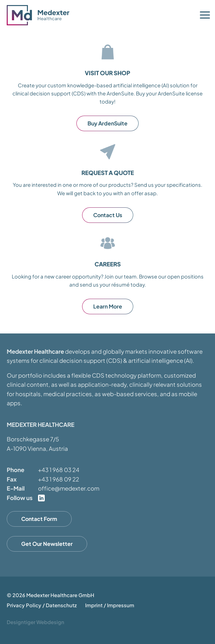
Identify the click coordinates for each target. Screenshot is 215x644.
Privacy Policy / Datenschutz (42, 605)
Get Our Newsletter (47, 544)
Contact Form (39, 519)
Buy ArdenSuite (108, 123)
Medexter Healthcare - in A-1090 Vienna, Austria (40, 15)
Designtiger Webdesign (35, 622)
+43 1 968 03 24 (59, 470)
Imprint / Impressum (110, 605)
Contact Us (108, 215)
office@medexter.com (69, 488)
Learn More (108, 306)
